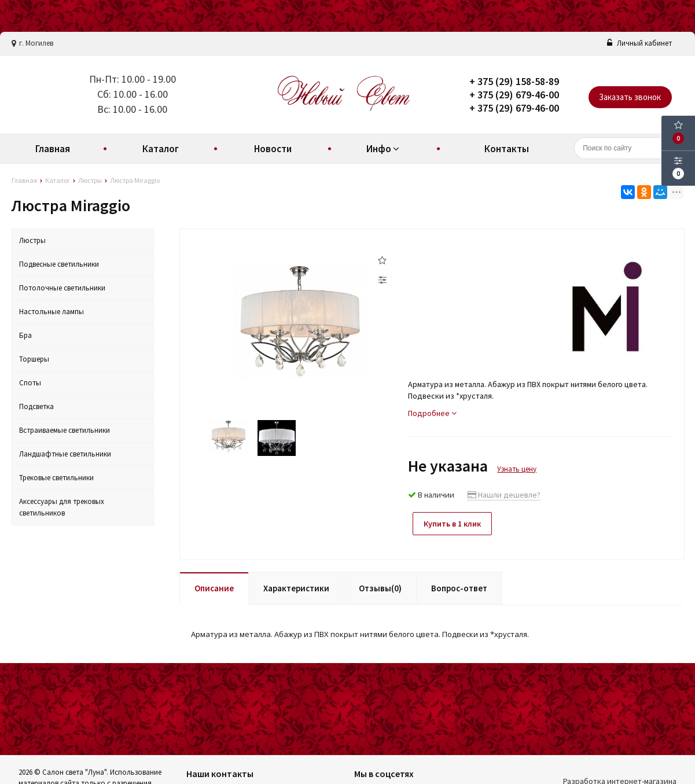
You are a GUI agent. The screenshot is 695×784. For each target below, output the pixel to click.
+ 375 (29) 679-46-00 (514, 95)
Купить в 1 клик (454, 524)
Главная (53, 149)
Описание (214, 587)
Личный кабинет (639, 43)
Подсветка (36, 406)
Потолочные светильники (62, 288)
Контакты (507, 149)
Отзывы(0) (380, 587)
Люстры (32, 240)
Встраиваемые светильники (65, 430)
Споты (30, 383)
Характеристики (296, 587)
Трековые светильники (56, 478)
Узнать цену (517, 469)
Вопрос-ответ (459, 587)
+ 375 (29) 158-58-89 (514, 81)
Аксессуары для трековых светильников (62, 507)
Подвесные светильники (59, 264)
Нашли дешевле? (504, 495)
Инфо (384, 149)
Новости (273, 149)
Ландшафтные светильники (65, 454)
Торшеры (34, 359)
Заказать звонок (630, 97)
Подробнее (432, 413)
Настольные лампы (52, 312)
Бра (25, 335)
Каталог (161, 149)
